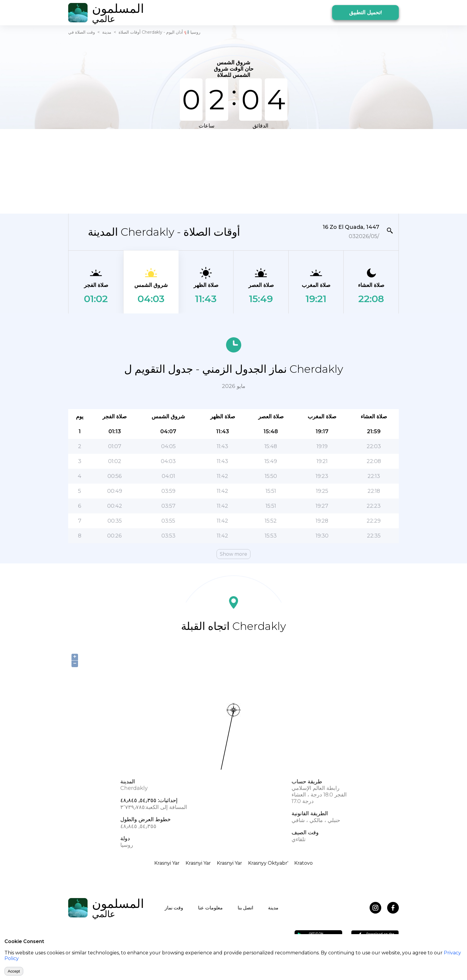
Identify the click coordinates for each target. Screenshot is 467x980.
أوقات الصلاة (130, 32)
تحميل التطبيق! (365, 13)
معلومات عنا (210, 908)
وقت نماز (174, 908)
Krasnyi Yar (167, 863)
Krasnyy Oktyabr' (268, 863)
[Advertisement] (233, 171)
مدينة (107, 32)
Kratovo (303, 863)
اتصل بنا (245, 908)
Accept (14, 971)
